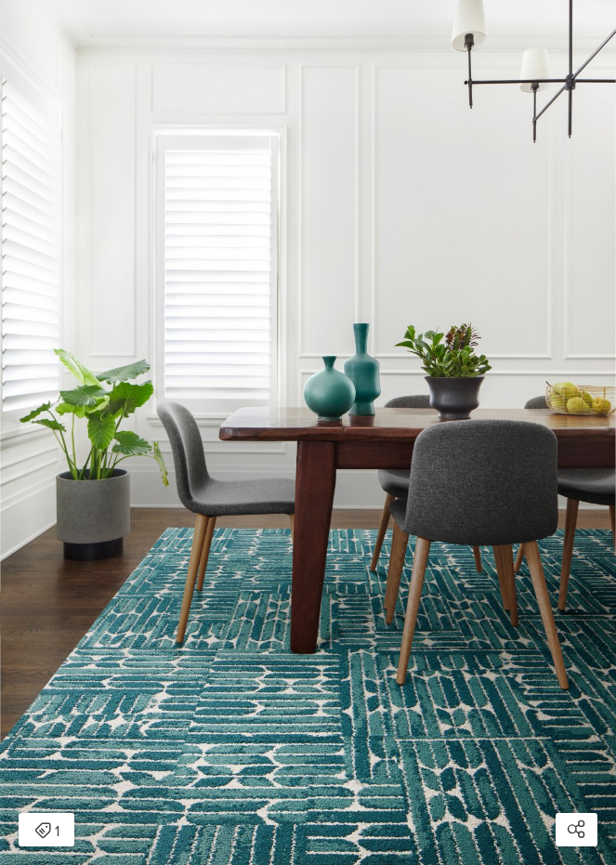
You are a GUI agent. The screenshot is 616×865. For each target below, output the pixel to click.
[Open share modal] (577, 830)
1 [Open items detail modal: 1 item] (47, 832)
